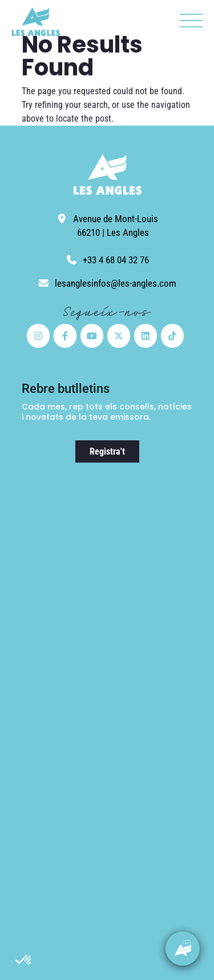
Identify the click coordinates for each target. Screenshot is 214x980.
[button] (24, 961)
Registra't (107, 451)
